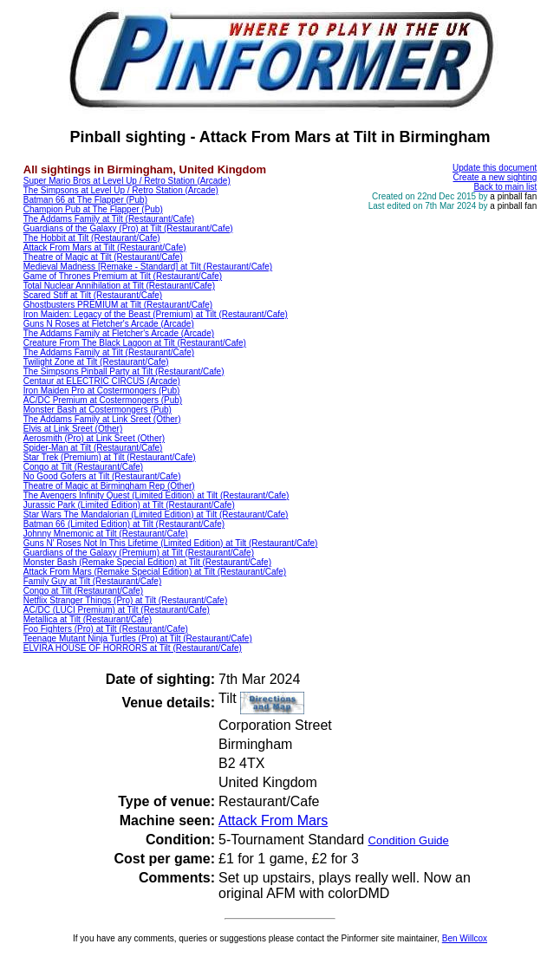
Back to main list (505, 187)
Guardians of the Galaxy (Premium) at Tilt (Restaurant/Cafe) (139, 553)
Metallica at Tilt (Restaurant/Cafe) (88, 619)
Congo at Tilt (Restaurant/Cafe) (83, 467)
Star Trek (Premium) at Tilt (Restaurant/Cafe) (110, 457)
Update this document (495, 168)
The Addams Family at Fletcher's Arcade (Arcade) (119, 333)
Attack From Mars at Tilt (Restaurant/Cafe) (105, 247)
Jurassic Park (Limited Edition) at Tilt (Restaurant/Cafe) (129, 505)
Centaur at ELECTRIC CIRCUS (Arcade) (102, 381)
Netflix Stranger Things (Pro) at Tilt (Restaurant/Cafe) (125, 600)
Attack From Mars (273, 820)
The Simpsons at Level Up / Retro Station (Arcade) (121, 190)
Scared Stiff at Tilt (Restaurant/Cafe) (93, 295)
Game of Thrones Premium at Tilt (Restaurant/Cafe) (123, 276)
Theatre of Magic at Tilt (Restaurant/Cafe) (103, 257)
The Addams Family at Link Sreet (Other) (102, 419)
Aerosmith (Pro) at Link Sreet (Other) (94, 438)
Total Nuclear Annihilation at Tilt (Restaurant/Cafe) (119, 286)
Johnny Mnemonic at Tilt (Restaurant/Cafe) (106, 534)
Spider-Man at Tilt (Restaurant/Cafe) (93, 448)
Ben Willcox (465, 938)
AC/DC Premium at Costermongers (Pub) (103, 400)
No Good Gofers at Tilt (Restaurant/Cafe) (102, 476)
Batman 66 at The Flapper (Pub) (85, 200)
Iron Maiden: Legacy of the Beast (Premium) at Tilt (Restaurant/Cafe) (156, 314)
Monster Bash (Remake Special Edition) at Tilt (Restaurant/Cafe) (147, 562)
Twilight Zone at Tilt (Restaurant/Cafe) (96, 362)
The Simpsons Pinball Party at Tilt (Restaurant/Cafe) (124, 371)
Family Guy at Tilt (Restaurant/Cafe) (93, 581)
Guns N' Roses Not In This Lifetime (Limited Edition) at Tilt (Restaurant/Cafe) (171, 543)
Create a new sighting (495, 177)
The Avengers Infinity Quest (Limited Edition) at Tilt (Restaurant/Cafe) (156, 495)
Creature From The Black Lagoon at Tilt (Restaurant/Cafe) (135, 343)
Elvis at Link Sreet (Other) (73, 429)
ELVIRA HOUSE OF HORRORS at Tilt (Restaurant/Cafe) (133, 648)
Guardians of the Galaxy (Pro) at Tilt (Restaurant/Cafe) (128, 228)
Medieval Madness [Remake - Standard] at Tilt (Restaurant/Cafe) (148, 267)
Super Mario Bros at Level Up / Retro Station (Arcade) (127, 181)
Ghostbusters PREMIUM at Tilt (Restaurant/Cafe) (118, 305)
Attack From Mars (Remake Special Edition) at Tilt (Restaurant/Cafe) (155, 572)
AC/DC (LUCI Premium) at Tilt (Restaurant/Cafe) (117, 610)
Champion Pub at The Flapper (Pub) (93, 209)
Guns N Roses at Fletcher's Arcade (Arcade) (109, 324)
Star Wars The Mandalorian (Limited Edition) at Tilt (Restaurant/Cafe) (156, 514)
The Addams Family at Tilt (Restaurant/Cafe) (109, 219)
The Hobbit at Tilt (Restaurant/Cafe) (92, 238)
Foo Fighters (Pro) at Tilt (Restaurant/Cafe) (106, 629)
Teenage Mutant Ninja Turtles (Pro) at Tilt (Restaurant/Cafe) (138, 638)
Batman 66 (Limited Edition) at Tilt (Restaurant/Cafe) (124, 524)
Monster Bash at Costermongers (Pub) (98, 410)
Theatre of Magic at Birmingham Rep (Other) (109, 486)
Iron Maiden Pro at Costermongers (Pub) (102, 391)
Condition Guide (409, 840)
